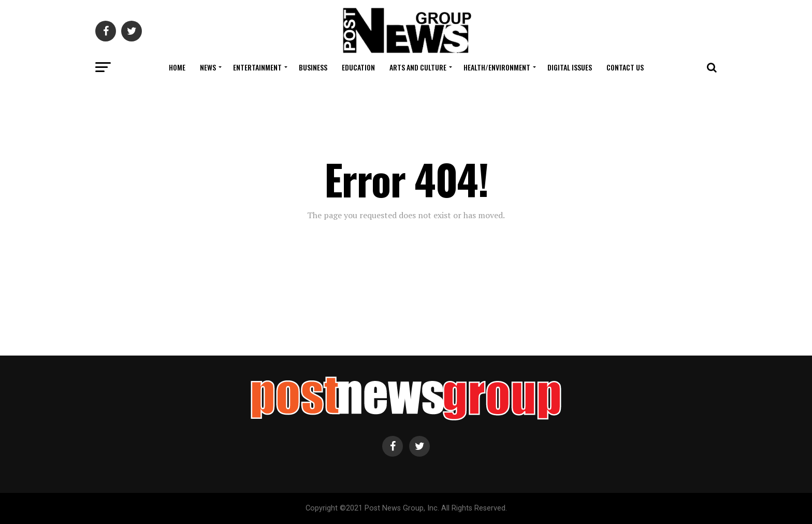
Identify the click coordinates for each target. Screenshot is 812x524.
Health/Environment (497, 67)
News (208, 67)
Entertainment (257, 67)
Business (313, 67)
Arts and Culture (418, 67)
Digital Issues (570, 67)
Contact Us (625, 67)
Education (358, 67)
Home (177, 67)
